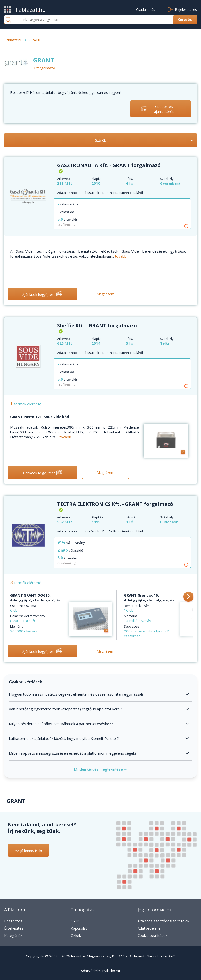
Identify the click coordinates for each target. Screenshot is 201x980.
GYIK (75, 921)
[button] (188, 597)
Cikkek (76, 935)
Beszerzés (13, 921)
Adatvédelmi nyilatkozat (100, 971)
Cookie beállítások (152, 935)
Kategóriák (13, 935)
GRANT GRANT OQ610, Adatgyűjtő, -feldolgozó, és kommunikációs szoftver (35, 600)
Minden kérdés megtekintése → (101, 769)
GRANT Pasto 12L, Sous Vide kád (40, 417)
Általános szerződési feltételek (163, 921)
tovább (121, 256)
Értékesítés (14, 928)
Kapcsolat (79, 928)
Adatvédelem (149, 928)
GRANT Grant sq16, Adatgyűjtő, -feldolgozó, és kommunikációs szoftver (149, 600)
